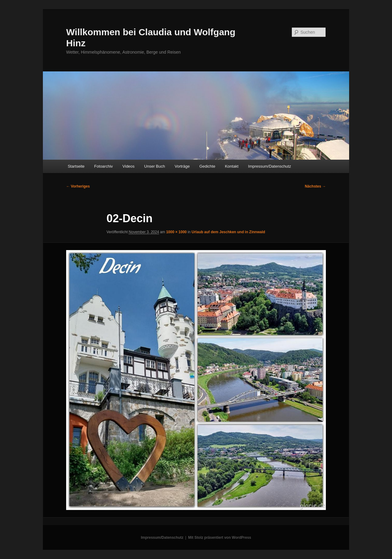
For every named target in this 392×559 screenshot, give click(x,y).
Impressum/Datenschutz (269, 166)
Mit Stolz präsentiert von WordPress (220, 538)
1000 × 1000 (176, 232)
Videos (129, 166)
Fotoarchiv (104, 166)
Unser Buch (155, 166)
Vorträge (182, 166)
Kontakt (232, 166)
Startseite (76, 166)
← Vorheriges (78, 186)
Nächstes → (315, 186)
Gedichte (207, 166)
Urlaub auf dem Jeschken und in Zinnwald (228, 232)
